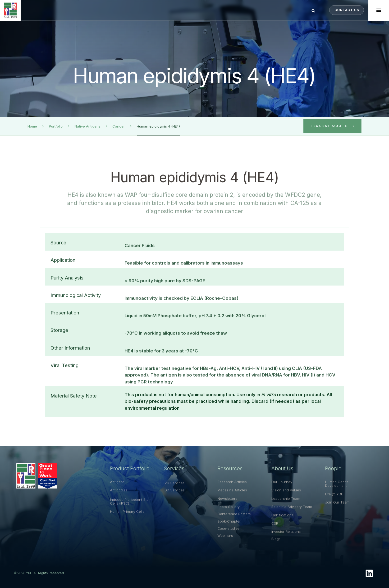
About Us (282, 471)
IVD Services (174, 490)
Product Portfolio (130, 471)
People (333, 471)
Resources (230, 471)
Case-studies (228, 536)
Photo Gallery (228, 514)
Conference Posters (234, 521)
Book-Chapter (229, 528)
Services (174, 471)
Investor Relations (286, 539)
